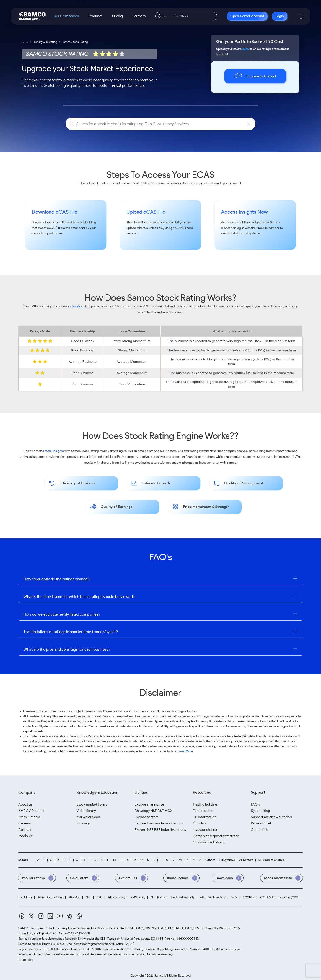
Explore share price (149, 804)
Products (96, 16)
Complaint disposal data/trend (216, 836)
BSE (99, 898)
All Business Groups (271, 860)
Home (25, 42)
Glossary (83, 823)
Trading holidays (205, 804)
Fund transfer (203, 811)
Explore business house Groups (159, 823)
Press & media (29, 817)
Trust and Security (183, 898)
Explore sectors (147, 817)
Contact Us (260, 830)
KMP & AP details (31, 811)
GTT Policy (158, 898)
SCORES (249, 898)
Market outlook (88, 817)
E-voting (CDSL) (289, 898)
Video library (86, 811)
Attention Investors (213, 898)
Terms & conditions (50, 898)
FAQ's (255, 804)
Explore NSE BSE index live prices (160, 830)
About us (25, 804)
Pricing (117, 16)
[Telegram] (70, 916)
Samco (275, 222)
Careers (25, 823)
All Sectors (246, 860)
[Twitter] (31, 916)
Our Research (68, 16)
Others (210, 860)
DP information (205, 817)
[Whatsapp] (79, 916)
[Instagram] (41, 916)
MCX (234, 898)
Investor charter (205, 830)
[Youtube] (60, 916)
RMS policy (138, 898)
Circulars (200, 823)
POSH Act (266, 898)
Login (280, 16)
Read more (26, 960)
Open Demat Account (247, 16)
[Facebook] (22, 916)
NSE (88, 898)
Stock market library (92, 804)
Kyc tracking (260, 811)
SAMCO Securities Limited (36, 928)
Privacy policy (116, 898)
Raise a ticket (261, 823)
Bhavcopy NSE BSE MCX (153, 811)
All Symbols (227, 860)
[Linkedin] (50, 916)
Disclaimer (25, 898)
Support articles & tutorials (271, 817)
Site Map (74, 898)
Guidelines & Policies (209, 842)
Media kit (25, 836)
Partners (139, 16)
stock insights (54, 451)
